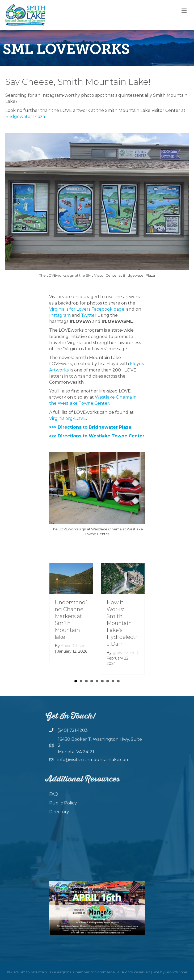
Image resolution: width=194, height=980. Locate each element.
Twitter (89, 315)
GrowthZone (176, 972)
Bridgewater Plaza (25, 117)
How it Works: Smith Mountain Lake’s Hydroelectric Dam (123, 623)
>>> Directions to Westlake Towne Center (97, 436)
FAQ (54, 806)
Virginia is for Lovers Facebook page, (88, 309)
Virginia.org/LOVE (68, 418)
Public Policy (63, 815)
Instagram (60, 315)
